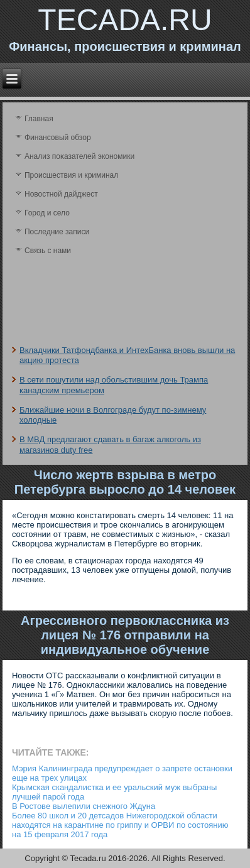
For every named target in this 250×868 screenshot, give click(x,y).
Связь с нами (48, 251)
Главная (39, 119)
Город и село (47, 213)
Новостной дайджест (61, 194)
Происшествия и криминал (71, 175)
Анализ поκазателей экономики (79, 156)
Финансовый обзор (58, 138)
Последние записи (57, 232)
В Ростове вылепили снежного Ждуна (84, 806)
